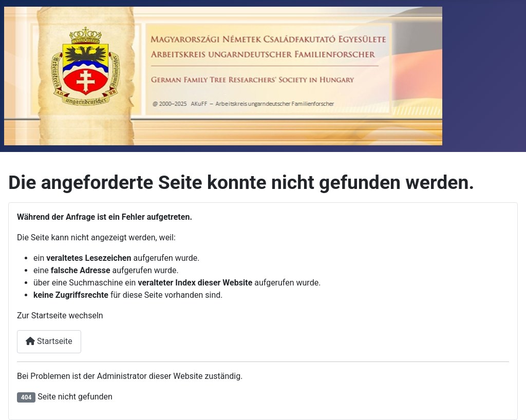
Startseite (49, 341)
